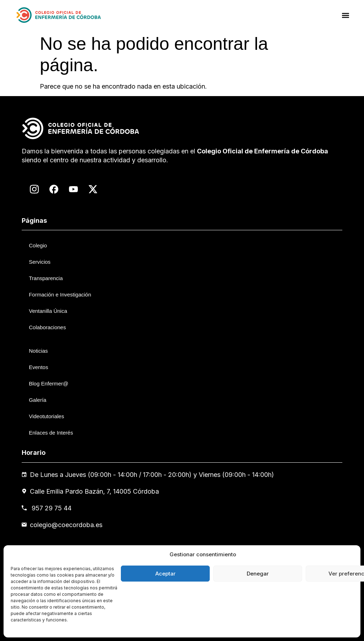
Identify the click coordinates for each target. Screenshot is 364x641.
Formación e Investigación (60, 295)
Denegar (258, 574)
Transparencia (46, 278)
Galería (38, 400)
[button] (346, 15)
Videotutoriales (46, 416)
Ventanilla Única (48, 311)
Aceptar (165, 574)
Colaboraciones (47, 327)
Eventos (38, 367)
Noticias (38, 351)
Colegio (38, 245)
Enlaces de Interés (51, 433)
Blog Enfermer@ (49, 383)
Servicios (40, 262)
